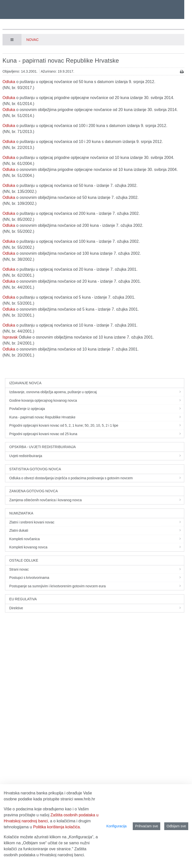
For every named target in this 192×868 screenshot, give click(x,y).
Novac (32, 40)
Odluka (9, 82)
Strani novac (97, 569)
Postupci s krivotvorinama (97, 578)
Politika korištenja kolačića (56, 827)
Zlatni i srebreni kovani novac (97, 522)
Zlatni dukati (97, 530)
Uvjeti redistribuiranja (97, 456)
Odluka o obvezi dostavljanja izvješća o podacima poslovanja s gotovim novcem (97, 478)
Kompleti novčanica (97, 539)
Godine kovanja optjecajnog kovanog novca (97, 400)
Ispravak (10, 337)
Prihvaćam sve (146, 826)
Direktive (97, 608)
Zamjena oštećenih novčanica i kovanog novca (97, 500)
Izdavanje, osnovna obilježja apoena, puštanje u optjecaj (97, 392)
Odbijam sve (176, 826)
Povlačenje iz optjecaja (97, 409)
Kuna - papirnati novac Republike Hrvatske (97, 417)
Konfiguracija (116, 826)
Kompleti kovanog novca (97, 547)
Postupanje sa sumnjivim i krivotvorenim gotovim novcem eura (97, 586)
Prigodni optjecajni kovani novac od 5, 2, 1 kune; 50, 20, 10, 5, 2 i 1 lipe (97, 425)
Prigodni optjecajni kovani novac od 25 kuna (97, 434)
